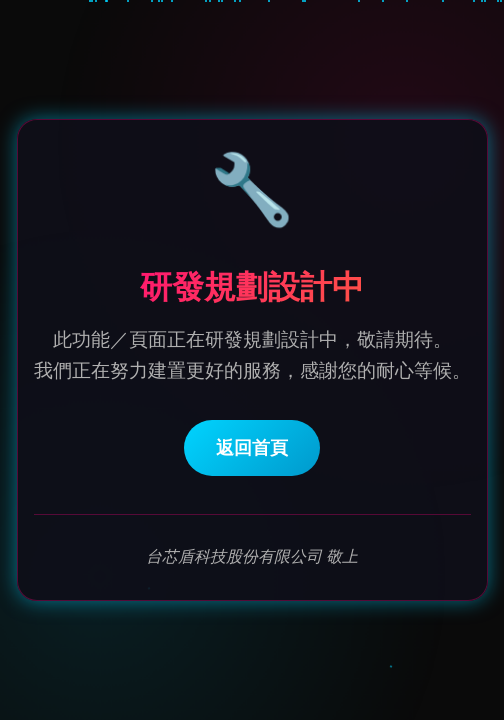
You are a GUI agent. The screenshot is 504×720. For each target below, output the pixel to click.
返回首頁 (252, 449)
